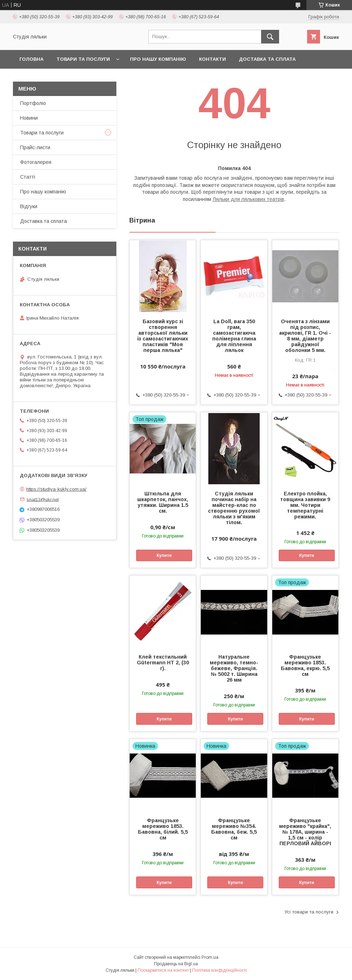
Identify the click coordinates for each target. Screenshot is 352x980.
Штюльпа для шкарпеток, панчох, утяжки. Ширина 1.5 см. (163, 502)
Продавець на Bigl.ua (176, 964)
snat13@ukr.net (43, 499)
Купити (164, 555)
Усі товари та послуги (309, 912)
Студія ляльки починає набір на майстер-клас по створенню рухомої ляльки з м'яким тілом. (234, 508)
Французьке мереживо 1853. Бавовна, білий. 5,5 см (163, 829)
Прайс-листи (35, 147)
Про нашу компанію (158, 59)
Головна (31, 59)
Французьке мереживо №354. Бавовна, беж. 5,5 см (234, 829)
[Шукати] (270, 37)
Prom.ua (210, 957)
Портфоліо (33, 103)
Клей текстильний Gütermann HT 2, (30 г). (163, 663)
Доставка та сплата (267, 59)
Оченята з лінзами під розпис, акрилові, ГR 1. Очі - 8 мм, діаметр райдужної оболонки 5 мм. (305, 336)
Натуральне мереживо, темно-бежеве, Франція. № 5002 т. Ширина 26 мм (234, 668)
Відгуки (29, 206)
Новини (29, 118)
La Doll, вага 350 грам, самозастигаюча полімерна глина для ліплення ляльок (234, 336)
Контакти (212, 59)
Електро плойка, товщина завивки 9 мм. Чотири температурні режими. (305, 505)
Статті (28, 177)
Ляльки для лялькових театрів (248, 199)
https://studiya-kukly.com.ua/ (56, 489)
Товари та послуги (83, 59)
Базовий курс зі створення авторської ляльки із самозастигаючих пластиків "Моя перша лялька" (163, 336)
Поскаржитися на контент (163, 970)
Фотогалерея (36, 162)
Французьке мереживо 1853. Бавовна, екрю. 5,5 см (305, 665)
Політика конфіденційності (219, 970)
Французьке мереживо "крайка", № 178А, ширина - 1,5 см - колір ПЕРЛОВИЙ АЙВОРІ (305, 832)
